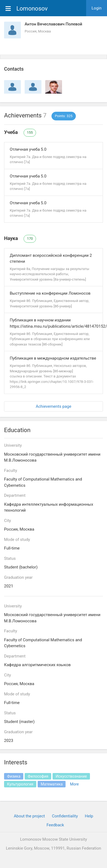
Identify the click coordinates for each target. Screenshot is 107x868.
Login (97, 8)
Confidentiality (65, 816)
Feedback (55, 825)
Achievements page (53, 406)
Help (89, 816)
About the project (29, 816)
